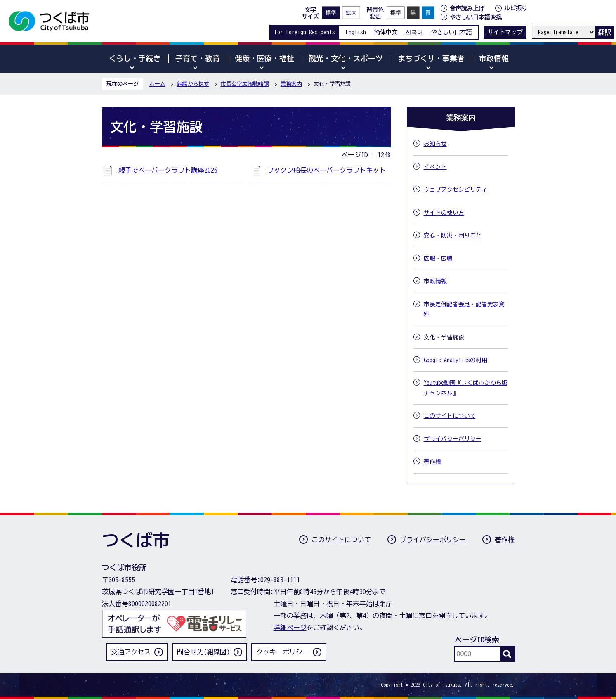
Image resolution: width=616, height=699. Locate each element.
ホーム (157, 84)
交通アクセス (131, 652)
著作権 (505, 540)
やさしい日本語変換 (476, 17)
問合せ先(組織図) (203, 652)
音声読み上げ (467, 8)
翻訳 (604, 32)
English (356, 32)
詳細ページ (290, 628)
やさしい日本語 (451, 32)
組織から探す (193, 84)
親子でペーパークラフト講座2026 (168, 170)
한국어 (414, 32)
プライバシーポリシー (433, 540)
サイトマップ (505, 32)
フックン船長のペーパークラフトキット (326, 170)
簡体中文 (386, 32)
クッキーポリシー (283, 652)
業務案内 (291, 84)
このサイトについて (341, 540)
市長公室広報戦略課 (245, 84)
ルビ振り (516, 8)
